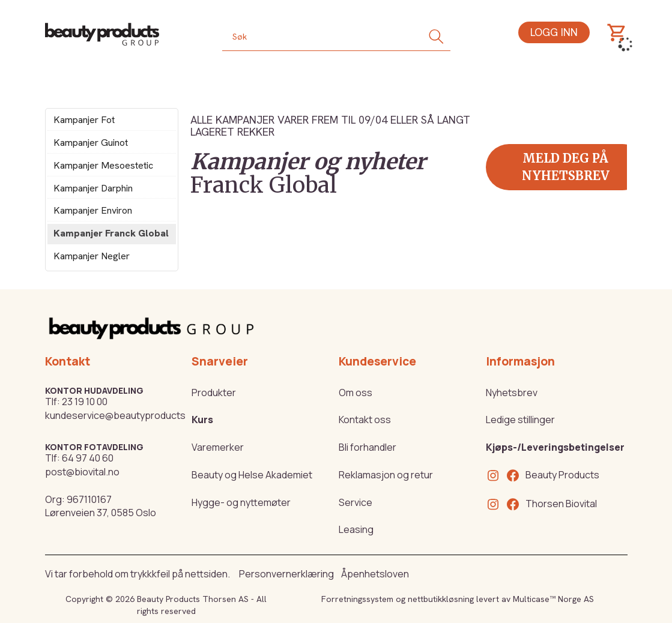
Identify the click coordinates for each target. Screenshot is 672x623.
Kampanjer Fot (84, 120)
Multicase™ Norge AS (553, 599)
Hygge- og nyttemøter (241, 502)
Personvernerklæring (286, 574)
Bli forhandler (368, 447)
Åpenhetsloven (375, 574)
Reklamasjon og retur (386, 475)
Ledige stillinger (520, 420)
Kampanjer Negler (92, 256)
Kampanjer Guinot (91, 143)
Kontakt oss (365, 420)
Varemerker (218, 447)
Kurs (202, 420)
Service (356, 502)
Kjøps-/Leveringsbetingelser (555, 447)
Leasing (356, 529)
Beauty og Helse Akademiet (252, 475)
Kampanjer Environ (93, 210)
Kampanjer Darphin (93, 188)
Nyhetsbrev (512, 393)
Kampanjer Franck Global (111, 233)
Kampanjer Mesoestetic (103, 165)
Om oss (356, 393)
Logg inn (554, 32)
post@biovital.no (82, 472)
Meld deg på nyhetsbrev (566, 167)
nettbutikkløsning (441, 599)
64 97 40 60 (88, 458)
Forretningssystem (357, 599)
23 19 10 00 (85, 402)
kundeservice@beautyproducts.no (122, 415)
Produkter (214, 393)
